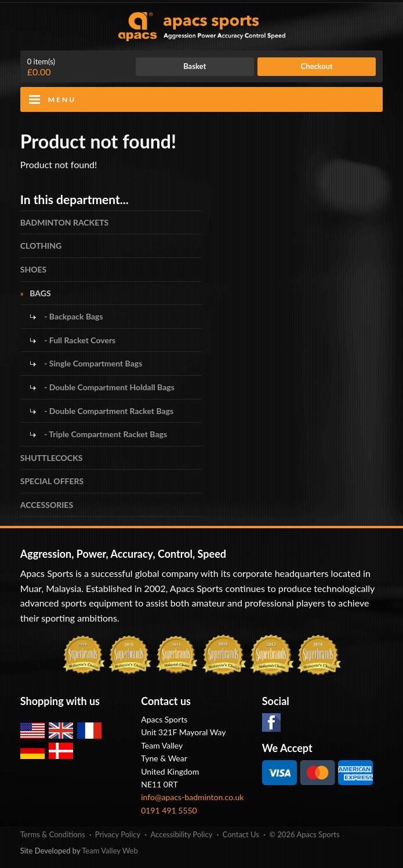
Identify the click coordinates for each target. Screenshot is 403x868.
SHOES (34, 269)
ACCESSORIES (47, 505)
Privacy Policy (118, 834)
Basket (195, 66)
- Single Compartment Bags (92, 363)
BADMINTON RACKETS (65, 222)
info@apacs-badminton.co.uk (192, 797)
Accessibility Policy (181, 834)
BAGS (40, 293)
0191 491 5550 (169, 810)
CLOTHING (41, 246)
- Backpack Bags (73, 316)
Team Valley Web (110, 851)
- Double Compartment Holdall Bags (108, 387)
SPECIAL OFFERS (52, 481)
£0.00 (41, 67)
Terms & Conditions (53, 834)
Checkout (317, 66)
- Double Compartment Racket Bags (108, 411)
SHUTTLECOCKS (52, 458)
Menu (62, 99)
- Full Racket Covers (79, 340)
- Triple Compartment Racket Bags (105, 434)
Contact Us (241, 834)
